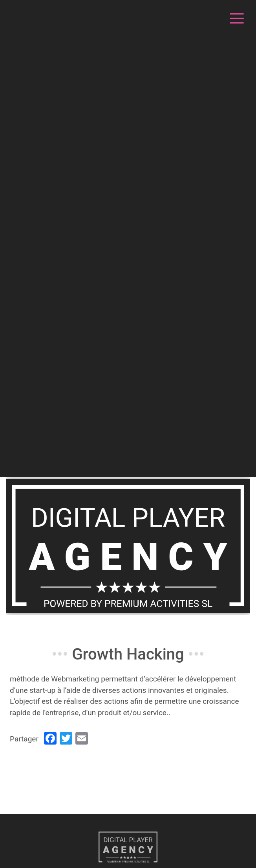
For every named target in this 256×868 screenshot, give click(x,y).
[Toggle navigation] (236, 17)
